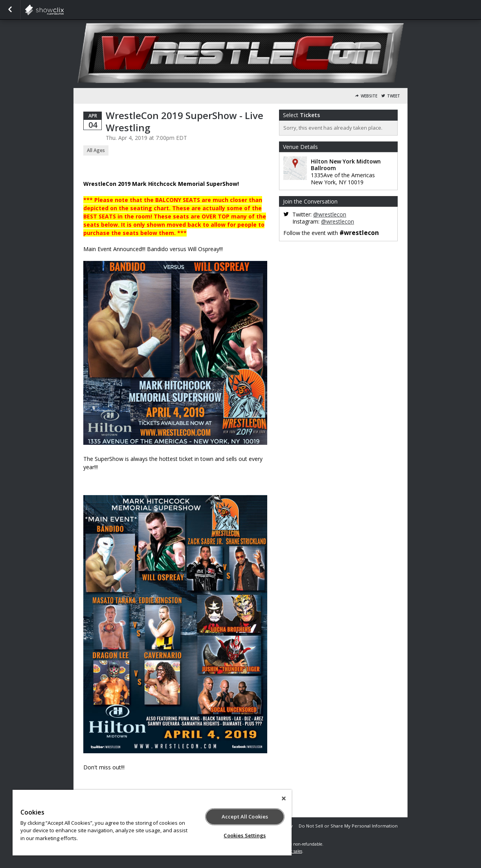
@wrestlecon (330, 214)
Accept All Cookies (245, 817)
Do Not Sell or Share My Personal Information (348, 826)
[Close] (284, 798)
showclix (64, 10)
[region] (152, 823)
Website (369, 96)
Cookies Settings (245, 835)
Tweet (394, 96)
